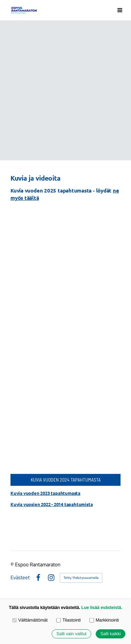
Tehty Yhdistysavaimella (81, 578)
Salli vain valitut (71, 634)
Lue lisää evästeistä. (102, 608)
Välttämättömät (30, 620)
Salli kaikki (110, 634)
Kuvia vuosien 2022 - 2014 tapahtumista (52, 504)
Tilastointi (68, 620)
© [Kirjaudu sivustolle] (13, 564)
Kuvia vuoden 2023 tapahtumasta (45, 493)
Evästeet (20, 578)
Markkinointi (104, 620)
